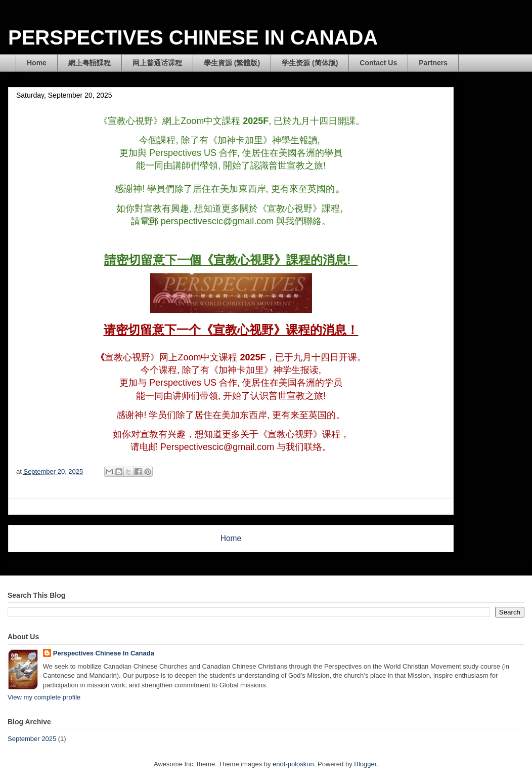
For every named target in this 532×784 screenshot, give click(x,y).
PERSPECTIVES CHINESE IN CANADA (193, 37)
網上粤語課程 (90, 63)
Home (37, 63)
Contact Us (378, 63)
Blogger (365, 764)
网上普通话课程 (157, 63)
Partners (433, 63)
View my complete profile (44, 697)
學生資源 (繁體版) (232, 63)
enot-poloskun (293, 764)
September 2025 (32, 739)
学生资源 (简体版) (310, 63)
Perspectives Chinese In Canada (104, 653)
